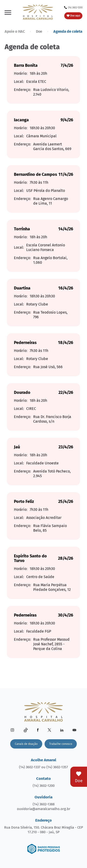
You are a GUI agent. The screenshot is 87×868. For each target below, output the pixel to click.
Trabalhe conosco (61, 744)
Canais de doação (26, 744)
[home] (38, 12)
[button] (8, 12)
